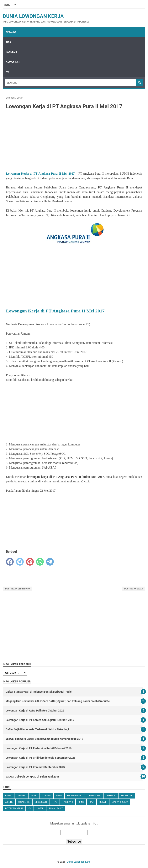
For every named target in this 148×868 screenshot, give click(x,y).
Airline (9, 802)
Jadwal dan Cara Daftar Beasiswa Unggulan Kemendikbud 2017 (44, 739)
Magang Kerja (120, 802)
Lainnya (21, 796)
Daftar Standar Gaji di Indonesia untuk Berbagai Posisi (39, 692)
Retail (103, 802)
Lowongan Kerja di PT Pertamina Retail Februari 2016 (39, 748)
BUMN (8, 796)
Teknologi (127, 796)
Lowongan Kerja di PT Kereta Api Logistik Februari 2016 (40, 720)
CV (7, 72)
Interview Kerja (14, 808)
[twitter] (20, 562)
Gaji (92, 802)
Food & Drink (74, 796)
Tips (8, 42)
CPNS (81, 802)
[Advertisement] (74, 141)
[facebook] (10, 562)
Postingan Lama (134, 589)
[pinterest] (30, 562)
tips (55, 802)
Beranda (11, 32)
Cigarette (24, 802)
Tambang (68, 802)
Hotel (40, 808)
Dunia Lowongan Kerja (33, 16)
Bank (34, 796)
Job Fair (46, 796)
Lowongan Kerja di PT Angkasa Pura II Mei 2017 (40, 174)
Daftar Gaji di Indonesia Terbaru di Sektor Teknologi (37, 729)
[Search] (71, 83)
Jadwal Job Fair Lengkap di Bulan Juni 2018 (33, 777)
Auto (59, 796)
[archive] (15, 673)
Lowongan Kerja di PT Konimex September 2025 (35, 767)
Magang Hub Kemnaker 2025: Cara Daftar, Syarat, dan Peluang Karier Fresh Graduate (58, 701)
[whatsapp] (40, 562)
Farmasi (111, 796)
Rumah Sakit (56, 808)
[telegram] (50, 562)
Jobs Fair (11, 52)
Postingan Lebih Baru (17, 589)
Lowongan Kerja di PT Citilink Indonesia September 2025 (40, 758)
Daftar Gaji (13, 62)
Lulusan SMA (94, 796)
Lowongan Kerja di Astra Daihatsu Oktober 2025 (35, 711)
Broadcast (41, 802)
